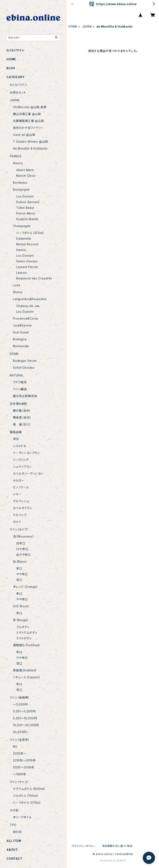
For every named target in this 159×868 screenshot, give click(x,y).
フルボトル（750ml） (26, 796)
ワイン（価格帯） (20, 697)
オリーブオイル (22, 817)
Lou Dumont (25, 196)
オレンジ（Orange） (26, 587)
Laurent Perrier (27, 267)
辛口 (19, 568)
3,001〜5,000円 (24, 711)
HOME (73, 26)
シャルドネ (20, 446)
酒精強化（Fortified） (27, 645)
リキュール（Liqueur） (27, 677)
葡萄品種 (16, 432)
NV (15, 747)
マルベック (20, 515)
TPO (13, 825)
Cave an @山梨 (24, 135)
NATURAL (17, 375)
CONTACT (14, 859)
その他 (14, 810)
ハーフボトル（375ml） (30, 233)
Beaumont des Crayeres (34, 278)
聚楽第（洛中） (22, 417)
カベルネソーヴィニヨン (28, 473)
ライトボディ (24, 638)
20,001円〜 (21, 732)
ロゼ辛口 (22, 549)
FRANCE (16, 156)
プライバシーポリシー (84, 846)
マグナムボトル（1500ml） (29, 789)
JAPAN (87, 26)
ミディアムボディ (27, 633)
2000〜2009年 (24, 767)
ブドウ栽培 (20, 382)
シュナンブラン (22, 467)
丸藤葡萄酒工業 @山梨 (28, 121)
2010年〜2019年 (24, 760)
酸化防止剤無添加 (25, 396)
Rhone (18, 292)
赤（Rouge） (21, 620)
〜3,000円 (20, 704)
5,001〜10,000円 (25, 718)
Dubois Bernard (28, 202)
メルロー (19, 480)
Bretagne (20, 339)
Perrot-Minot (26, 213)
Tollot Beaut (25, 208)
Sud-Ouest (21, 332)
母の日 (17, 832)
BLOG (11, 68)
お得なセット (18, 92)
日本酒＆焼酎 (18, 404)
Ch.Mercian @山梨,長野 (30, 107)
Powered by (113, 861)
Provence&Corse (26, 318)
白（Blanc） (20, 562)
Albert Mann (25, 170)
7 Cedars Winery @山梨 (30, 142)
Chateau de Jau (28, 306)
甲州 (16, 439)
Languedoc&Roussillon (30, 299)
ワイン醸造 (20, 389)
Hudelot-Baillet (27, 219)
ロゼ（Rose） (21, 606)
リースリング (21, 460)
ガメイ (17, 522)
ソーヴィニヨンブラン (26, 453)
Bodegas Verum (25, 361)
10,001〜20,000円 (26, 725)
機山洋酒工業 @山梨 (27, 114)
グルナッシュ (21, 501)
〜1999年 (20, 774)
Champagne (22, 226)
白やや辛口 (23, 555)
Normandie (21, 346)
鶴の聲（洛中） (22, 411)
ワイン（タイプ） (19, 529)
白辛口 (21, 543)
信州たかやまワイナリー (28, 128)
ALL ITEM (14, 841)
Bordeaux (20, 183)
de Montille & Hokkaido (30, 148)
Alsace (18, 163)
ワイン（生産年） (20, 740)
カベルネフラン (23, 508)
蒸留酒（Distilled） (25, 670)
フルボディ (23, 627)
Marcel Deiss (26, 176)
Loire (17, 285)
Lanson (21, 273)
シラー (17, 494)
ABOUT (12, 850)
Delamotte (24, 239)
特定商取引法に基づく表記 (117, 846)
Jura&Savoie (22, 325)
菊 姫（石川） (22, 424)
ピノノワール (21, 487)
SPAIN (14, 354)
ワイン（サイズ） (19, 782)
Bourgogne (21, 189)
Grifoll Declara (24, 368)
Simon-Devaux (27, 261)
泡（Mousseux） (24, 536)
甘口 (19, 580)
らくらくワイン (15, 50)
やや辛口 (22, 574)
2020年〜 (20, 753)
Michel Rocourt (27, 244)
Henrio (21, 250)
